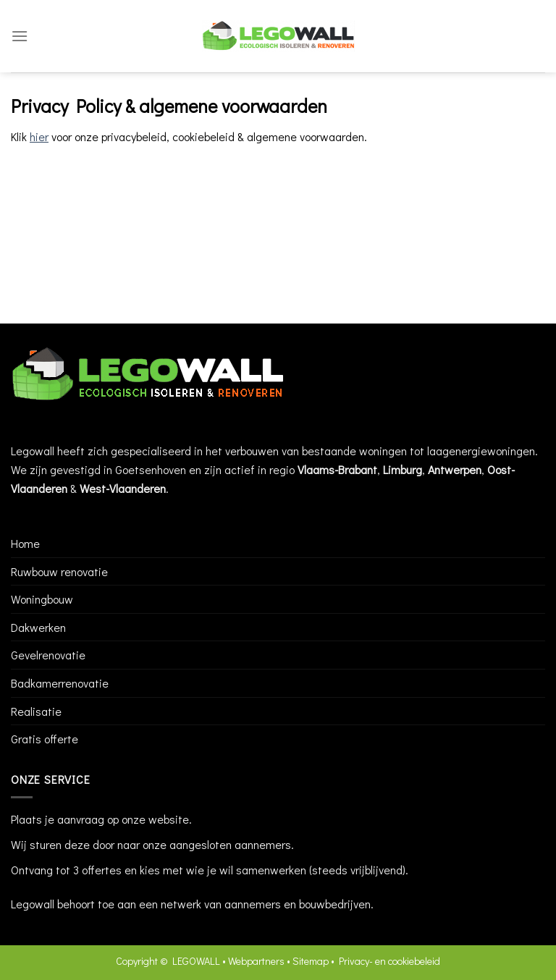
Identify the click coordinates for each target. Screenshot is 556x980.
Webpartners (256, 961)
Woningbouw (42, 599)
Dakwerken (38, 627)
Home (25, 543)
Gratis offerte (45, 739)
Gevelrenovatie (48, 655)
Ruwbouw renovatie (59, 571)
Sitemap (311, 961)
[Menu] (20, 36)
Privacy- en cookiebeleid (389, 961)
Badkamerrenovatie (60, 683)
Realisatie (36, 711)
